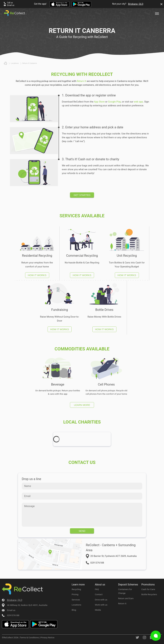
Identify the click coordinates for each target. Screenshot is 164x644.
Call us (10, 3)
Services (76, 600)
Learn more (82, 405)
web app (138, 102)
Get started (82, 195)
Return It (81, 81)
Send (82, 531)
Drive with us (101, 600)
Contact (99, 594)
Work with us (101, 605)
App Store (99, 102)
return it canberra (30, 63)
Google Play (115, 102)
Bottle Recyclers (149, 594)
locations (15, 63)
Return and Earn (126, 598)
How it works (37, 275)
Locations (76, 605)
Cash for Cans (148, 589)
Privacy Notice (47, 637)
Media (98, 610)
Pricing (75, 594)
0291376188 (97, 563)
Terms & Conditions (29, 637)
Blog (74, 610)
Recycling (76, 589)
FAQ (97, 589)
